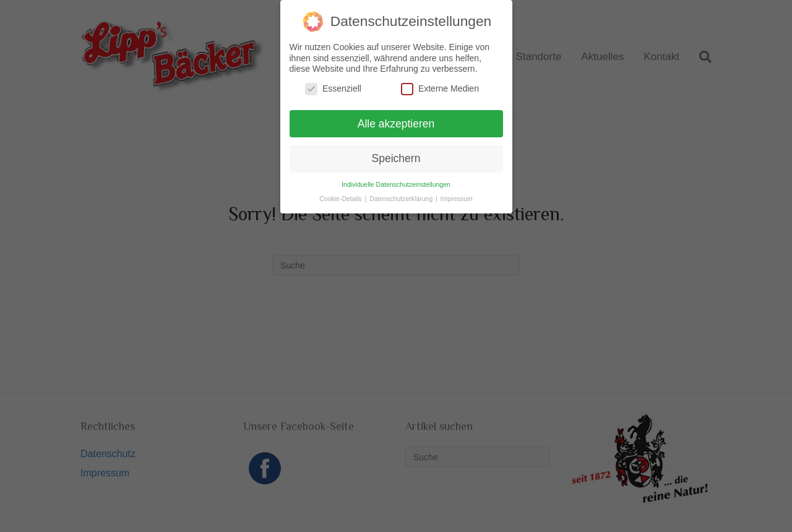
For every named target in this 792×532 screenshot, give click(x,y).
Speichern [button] (396, 158)
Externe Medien (440, 88)
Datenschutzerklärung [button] (402, 198)
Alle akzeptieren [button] (396, 122)
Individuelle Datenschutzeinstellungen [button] (396, 184)
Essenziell (333, 88)
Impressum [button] (457, 198)
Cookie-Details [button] (341, 198)
